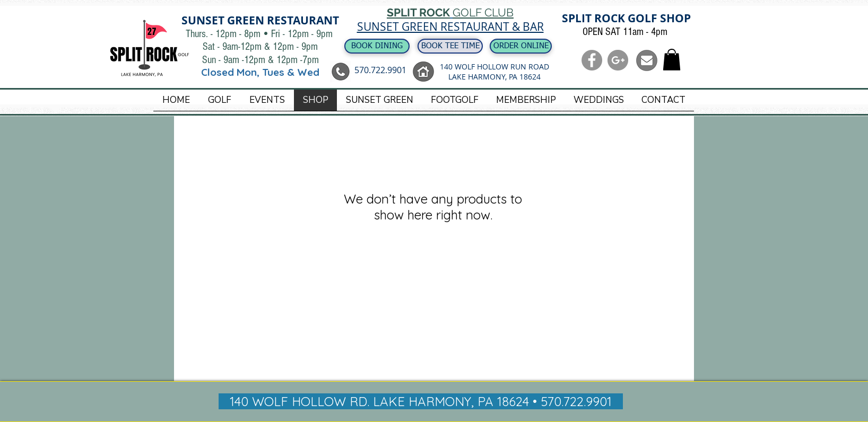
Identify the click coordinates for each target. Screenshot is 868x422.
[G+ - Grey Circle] (618, 60)
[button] (672, 60)
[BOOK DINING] (377, 46)
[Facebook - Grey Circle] (592, 60)
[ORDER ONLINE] (521, 46)
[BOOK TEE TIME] (450, 46)
